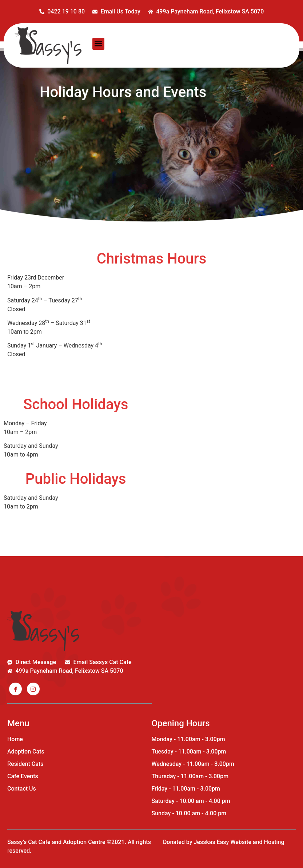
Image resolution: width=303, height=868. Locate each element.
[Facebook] (15, 689)
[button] (98, 44)
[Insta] (33, 689)
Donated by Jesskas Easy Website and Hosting (224, 842)
